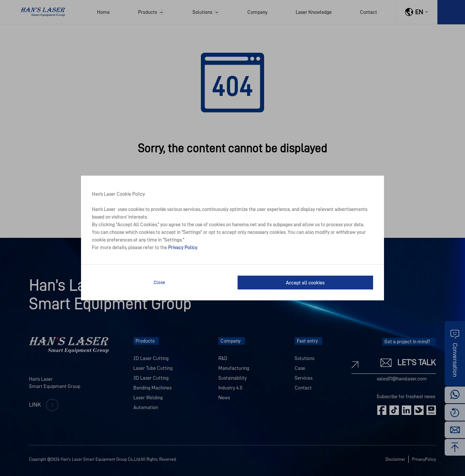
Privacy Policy (183, 247)
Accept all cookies (305, 283)
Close (159, 282)
